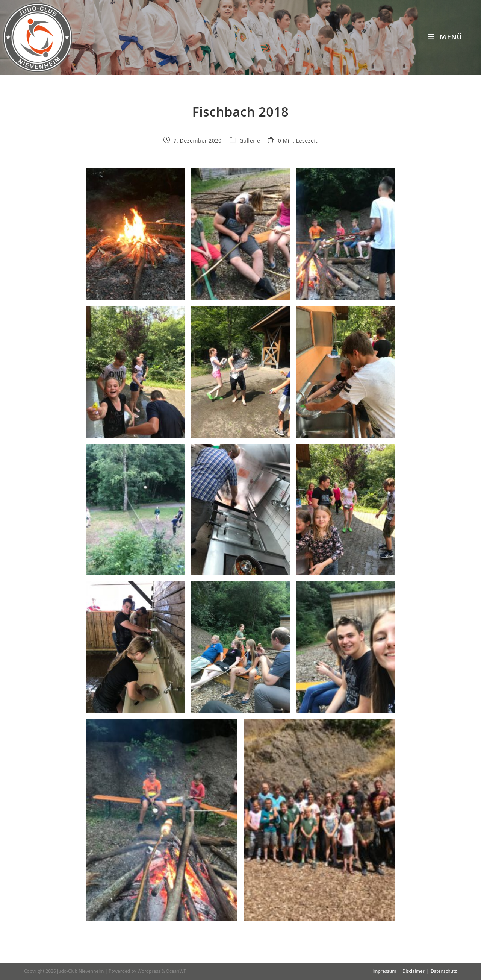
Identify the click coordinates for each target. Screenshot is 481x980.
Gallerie (250, 140)
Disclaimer (414, 971)
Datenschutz (444, 971)
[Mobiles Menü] (445, 38)
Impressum (384, 971)
